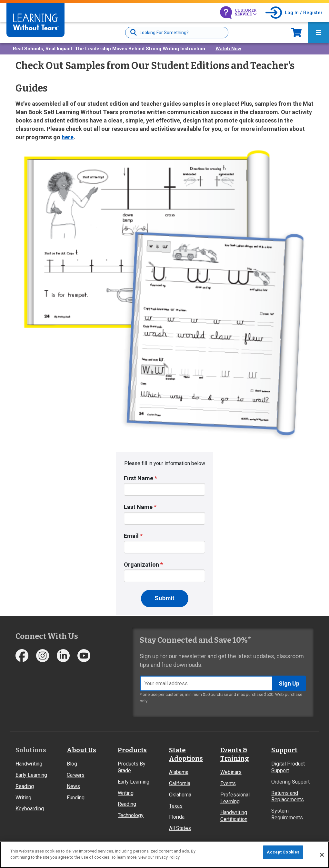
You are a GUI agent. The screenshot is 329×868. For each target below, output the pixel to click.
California (180, 783)
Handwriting (29, 764)
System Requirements (287, 814)
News (73, 786)
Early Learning (31, 775)
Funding (76, 798)
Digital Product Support (288, 767)
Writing (23, 798)
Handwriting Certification (234, 816)
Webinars (231, 772)
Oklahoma (180, 795)
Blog (72, 764)
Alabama (179, 772)
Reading (25, 786)
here (68, 137)
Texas (176, 806)
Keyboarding (30, 809)
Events (228, 783)
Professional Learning (235, 798)
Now (296, 32)
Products (132, 750)
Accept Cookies (283, 852)
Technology (131, 815)
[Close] (322, 855)
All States (180, 828)
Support (284, 750)
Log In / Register (304, 13)
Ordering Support (290, 782)
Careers (76, 775)
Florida (177, 817)
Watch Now (228, 49)
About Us (81, 750)
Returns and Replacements (288, 796)
